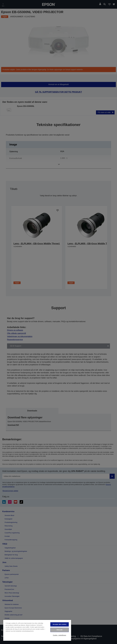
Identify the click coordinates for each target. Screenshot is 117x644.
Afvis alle (59, 630)
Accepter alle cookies (60, 624)
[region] (37, 630)
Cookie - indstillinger (59, 635)
